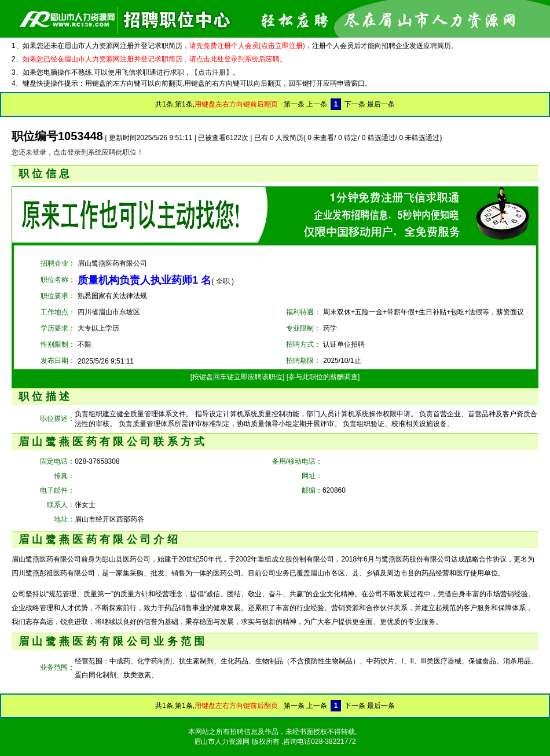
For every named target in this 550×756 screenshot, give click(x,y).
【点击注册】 (212, 72)
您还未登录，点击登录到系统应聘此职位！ (78, 152)
